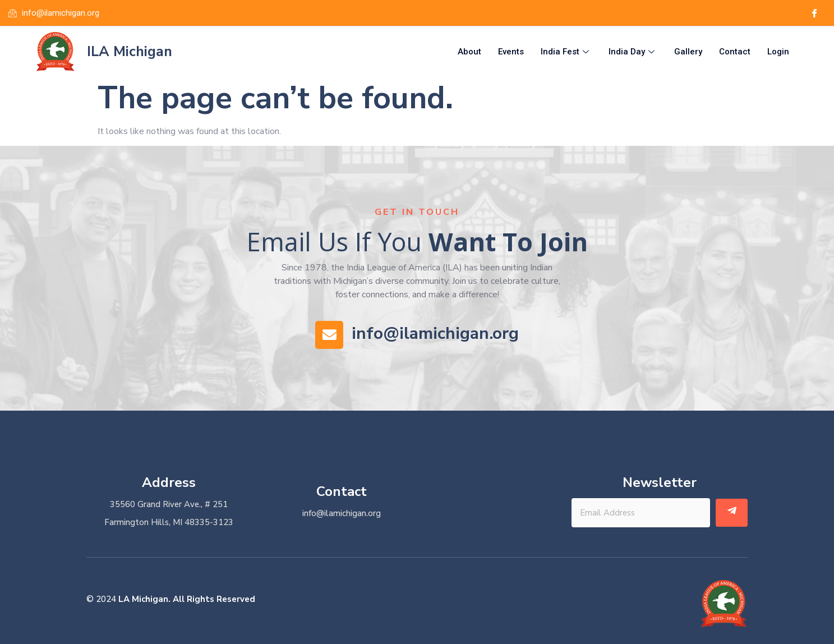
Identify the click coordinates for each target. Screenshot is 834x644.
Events (511, 52)
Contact (735, 52)
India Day (633, 52)
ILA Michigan (130, 52)
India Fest (566, 52)
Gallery (688, 52)
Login (778, 52)
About (469, 52)
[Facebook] (814, 13)
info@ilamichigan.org (435, 334)
